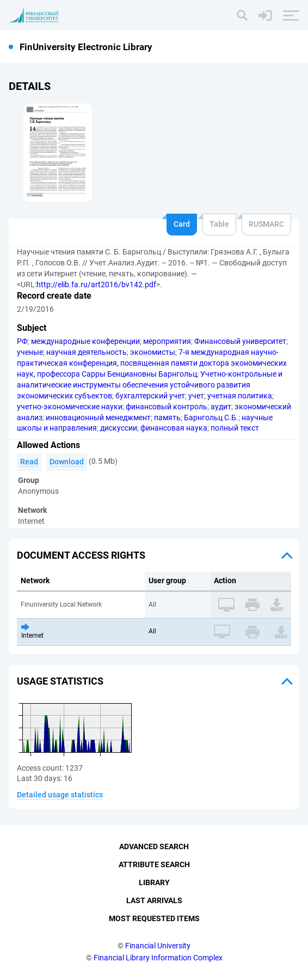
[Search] (242, 15)
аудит (221, 407)
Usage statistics (60, 681)
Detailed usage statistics (60, 795)
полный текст (235, 428)
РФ (22, 341)
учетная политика (240, 396)
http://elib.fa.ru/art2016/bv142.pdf (96, 285)
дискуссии (119, 428)
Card (182, 224)
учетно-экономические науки (70, 407)
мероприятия (167, 341)
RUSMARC (266, 224)
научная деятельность (87, 352)
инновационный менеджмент (98, 418)
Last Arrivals (154, 900)
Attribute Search (154, 864)
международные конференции (85, 341)
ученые (30, 352)
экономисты (153, 352)
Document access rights (81, 555)
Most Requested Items (154, 918)
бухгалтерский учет (150, 396)
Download (67, 462)
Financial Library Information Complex (158, 958)
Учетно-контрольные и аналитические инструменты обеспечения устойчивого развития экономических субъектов (150, 385)
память (167, 418)
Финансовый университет (240, 341)
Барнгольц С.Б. (211, 418)
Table (219, 224)
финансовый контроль (167, 407)
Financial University (158, 946)
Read (29, 462)
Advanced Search (154, 846)
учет (196, 396)
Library (154, 882)
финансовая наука (174, 428)
